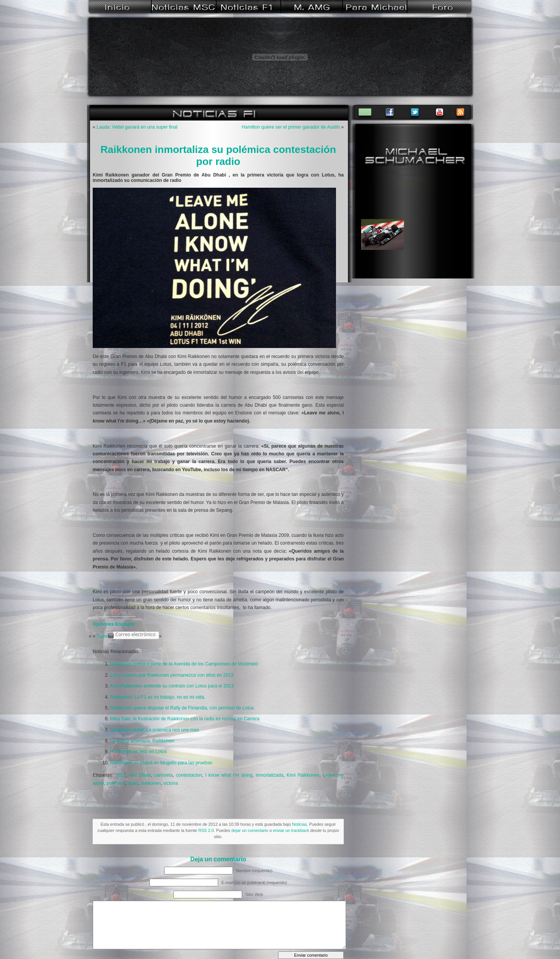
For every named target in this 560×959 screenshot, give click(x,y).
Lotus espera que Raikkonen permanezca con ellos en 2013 (172, 675)
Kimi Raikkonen (303, 775)
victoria (171, 783)
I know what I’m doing (229, 775)
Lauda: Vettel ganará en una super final (137, 127)
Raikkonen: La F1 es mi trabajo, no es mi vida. (158, 697)
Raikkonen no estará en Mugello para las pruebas (161, 763)
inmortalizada (269, 775)
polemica (116, 783)
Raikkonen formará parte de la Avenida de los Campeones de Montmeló (184, 664)
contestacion (189, 775)
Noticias (299, 824)
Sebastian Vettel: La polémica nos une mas (154, 730)
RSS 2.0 (206, 830)
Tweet (103, 636)
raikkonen (151, 783)
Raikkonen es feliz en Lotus (138, 752)
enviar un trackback (291, 830)
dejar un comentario (250, 830)
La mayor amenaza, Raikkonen (142, 741)
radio (133, 783)
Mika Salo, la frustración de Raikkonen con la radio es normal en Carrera (185, 719)
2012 (120, 775)
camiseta (163, 775)
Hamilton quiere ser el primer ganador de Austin (291, 127)
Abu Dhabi (140, 775)
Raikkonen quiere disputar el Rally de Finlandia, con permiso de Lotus (182, 708)
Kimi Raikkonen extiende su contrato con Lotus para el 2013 (172, 686)
